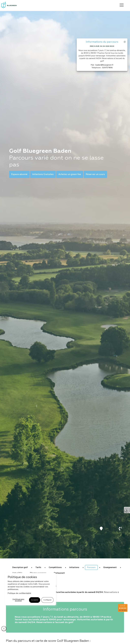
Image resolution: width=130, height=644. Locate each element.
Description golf (20, 567)
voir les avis (123, 610)
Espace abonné (19, 174)
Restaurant (59, 573)
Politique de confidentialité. (20, 593)
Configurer (47, 600)
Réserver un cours (95, 174)
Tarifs (38, 567)
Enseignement (110, 567)
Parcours (91, 567)
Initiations (74, 567)
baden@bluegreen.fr (104, 65)
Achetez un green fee (70, 174)
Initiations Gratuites (43, 174)
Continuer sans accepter (18, 600)
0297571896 (107, 68)
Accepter (35, 600)
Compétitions (55, 567)
